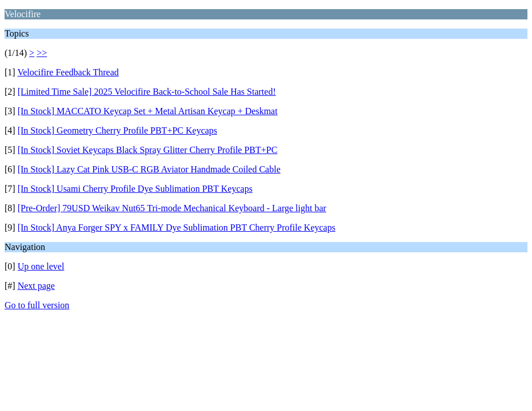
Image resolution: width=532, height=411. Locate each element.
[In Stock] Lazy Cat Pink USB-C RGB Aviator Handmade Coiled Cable (149, 169)
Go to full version (37, 305)
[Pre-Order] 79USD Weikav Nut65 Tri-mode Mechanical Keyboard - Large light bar (172, 208)
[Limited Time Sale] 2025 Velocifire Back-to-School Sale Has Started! (147, 92)
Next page (36, 286)
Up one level (41, 266)
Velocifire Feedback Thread (68, 72)
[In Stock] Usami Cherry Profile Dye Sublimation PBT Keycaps (135, 189)
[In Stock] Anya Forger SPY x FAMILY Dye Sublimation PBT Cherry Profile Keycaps (177, 227)
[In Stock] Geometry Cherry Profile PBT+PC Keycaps (117, 130)
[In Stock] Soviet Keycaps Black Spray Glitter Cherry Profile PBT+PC (148, 150)
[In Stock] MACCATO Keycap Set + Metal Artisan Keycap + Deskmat (148, 111)
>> (42, 53)
